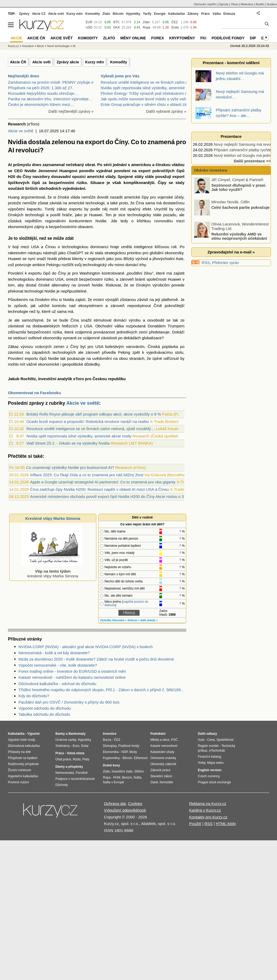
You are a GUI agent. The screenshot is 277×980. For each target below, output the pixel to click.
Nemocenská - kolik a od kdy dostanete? (54, 653)
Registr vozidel (208, 746)
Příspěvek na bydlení (23, 758)
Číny (27, 176)
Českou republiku (109, 379)
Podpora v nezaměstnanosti (75, 779)
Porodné (82, 773)
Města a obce (160, 740)
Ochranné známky (163, 758)
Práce (206, 14)
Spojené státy (131, 176)
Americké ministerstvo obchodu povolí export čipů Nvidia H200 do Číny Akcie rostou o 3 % (109, 496)
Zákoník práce (160, 770)
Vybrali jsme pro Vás (120, 76)
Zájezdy (223, 4)
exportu (76, 209)
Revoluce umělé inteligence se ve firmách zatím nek (146, 82)
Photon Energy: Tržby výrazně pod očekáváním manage (150, 93)
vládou (178, 165)
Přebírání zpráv (226, 263)
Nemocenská (65, 773)
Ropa (147, 27)
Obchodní (104, 326)
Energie (160, 14)
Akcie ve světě (21, 131)
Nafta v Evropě (113, 782)
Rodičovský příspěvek (23, 764)
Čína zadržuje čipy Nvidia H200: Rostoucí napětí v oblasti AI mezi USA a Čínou (99, 489)
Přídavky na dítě (19, 752)
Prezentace (231, 136)
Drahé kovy (111, 765)
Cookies (135, 804)
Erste (175, 27)
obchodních (50, 188)
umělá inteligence (137, 247)
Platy (86, 759)
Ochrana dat (115, 804)
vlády (110, 176)
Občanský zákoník (163, 764)
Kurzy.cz (13, 46)
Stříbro (139, 771)
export (145, 171)
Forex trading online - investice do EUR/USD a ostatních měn (72, 671)
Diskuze (229, 14)
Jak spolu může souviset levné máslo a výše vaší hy (147, 99)
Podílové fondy (228, 38)
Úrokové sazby (66, 740)
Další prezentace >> (252, 161)
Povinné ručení (18, 782)
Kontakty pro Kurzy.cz (208, 817)
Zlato (146, 22)
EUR (89, 22)
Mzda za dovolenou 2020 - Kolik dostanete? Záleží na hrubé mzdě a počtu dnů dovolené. (97, 659)
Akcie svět (41, 62)
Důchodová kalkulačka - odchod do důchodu (57, 684)
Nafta (138, 778)
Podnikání (158, 734)
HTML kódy (226, 824)
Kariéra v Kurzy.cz (205, 810)
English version (210, 770)
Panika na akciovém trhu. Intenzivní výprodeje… (50, 99)
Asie (180, 259)
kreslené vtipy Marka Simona (52, 571)
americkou (141, 165)
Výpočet (33, 734)
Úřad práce (63, 759)
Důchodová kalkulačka (24, 746)
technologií (35, 215)
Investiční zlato (122, 771)
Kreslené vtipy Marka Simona (53, 518)
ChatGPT (75, 253)
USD (89, 27)
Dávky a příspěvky (69, 767)
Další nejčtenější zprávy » (71, 111)
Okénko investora (210, 170)
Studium (272, 4)
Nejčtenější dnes (23, 76)
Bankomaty (77, 734)
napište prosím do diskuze (126, 603)
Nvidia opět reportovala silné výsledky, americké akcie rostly (79, 436)
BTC (117, 22)
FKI (203, 38)
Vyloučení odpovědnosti (125, 810)
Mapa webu (215, 763)
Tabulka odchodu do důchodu (44, 714)
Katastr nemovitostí (164, 746)
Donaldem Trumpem (166, 326)
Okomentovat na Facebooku (34, 393)
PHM (117, 778)
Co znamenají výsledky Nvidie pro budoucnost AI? (70, 467)
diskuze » (133, 620)
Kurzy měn (95, 62)
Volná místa (75, 753)
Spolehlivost (225, 740)
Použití (195, 824)
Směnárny (63, 746)
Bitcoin (118, 14)
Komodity (119, 62)
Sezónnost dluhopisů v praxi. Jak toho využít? (239, 209)
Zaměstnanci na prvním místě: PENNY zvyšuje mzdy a (56, 82)
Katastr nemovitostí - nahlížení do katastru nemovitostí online (72, 677)
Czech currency (209, 776)
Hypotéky (133, 14)
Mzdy (133, 752)
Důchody (62, 785)
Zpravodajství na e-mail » (231, 252)
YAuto (235, 4)
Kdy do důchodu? (34, 696)
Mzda (77, 759)
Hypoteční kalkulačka (23, 776)
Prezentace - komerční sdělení (231, 63)
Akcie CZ (39, 14)
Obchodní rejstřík (205, 4)
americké (96, 176)
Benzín (127, 778)
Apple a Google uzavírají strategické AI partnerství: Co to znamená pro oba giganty (103, 482)
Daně (154, 782)
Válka (216, 14)
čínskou (163, 165)
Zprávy (24, 14)
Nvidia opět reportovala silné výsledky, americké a (145, 88)
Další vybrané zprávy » (166, 111)
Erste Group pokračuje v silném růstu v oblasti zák (145, 104)
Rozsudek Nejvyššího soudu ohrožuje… (43, 93)
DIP (253, 38)
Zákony (193, 14)
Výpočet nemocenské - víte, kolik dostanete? (58, 665)
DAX (117, 27)
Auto (201, 740)
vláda (75, 197)
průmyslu (22, 165)
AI (10, 165)
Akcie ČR (18, 62)
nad (72, 306)
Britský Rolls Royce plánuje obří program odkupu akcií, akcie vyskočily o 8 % (94, 414)
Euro (76, 746)
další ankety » (149, 620)
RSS (206, 263)
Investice (28, 46)
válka (119, 326)
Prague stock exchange (214, 782)
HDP (125, 752)
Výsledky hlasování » (113, 620)
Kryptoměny (182, 38)
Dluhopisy (110, 746)
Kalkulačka (177, 14)
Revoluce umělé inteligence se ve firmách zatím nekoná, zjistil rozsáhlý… (91, 429)
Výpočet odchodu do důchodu (45, 708)
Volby (202, 763)
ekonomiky (174, 253)
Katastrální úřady (162, 752)
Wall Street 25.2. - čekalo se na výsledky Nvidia (68, 443)
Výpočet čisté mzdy (22, 740)
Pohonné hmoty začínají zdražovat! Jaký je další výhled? (241, 187)
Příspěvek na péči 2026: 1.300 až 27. (41, 88)
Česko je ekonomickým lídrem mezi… (41, 104)
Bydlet (260, 4)
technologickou (75, 247)
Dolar (85, 746)
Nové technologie (58, 46)
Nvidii (52, 259)
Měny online (133, 38)
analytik (65, 379)
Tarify (147, 14)
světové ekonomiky (45, 338)
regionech (97, 259)
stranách (137, 358)
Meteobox (247, 4)
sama (150, 203)
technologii (95, 203)
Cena (211, 740)
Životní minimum (20, 770)
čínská (63, 197)
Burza (107, 740)
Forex (157, 38)
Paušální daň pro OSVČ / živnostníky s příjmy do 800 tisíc (69, 702)
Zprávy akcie (68, 62)
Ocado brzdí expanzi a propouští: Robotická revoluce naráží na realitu (88, 421)
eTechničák (217, 751)
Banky (60, 734)
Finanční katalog (209, 757)
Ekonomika (111, 752)
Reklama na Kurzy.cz (208, 804)
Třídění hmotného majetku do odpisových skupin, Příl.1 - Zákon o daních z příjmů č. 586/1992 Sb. (102, 690)
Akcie (40, 46)
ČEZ (175, 22)
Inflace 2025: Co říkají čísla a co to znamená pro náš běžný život (87, 475)
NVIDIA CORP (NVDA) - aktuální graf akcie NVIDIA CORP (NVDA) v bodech (86, 647)
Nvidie (30, 171)
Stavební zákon (161, 776)
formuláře (166, 782)
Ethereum (141, 758)
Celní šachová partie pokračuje (240, 229)
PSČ (175, 740)
